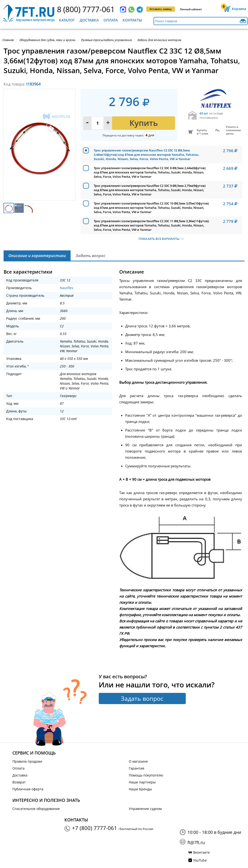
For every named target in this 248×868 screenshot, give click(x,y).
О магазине (138, 761)
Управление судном (145, 809)
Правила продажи (27, 761)
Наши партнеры (142, 782)
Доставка (89, 20)
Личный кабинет (191, 9)
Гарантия (137, 768)
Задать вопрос (142, 698)
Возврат (19, 782)
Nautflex (67, 288)
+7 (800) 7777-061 (95, 828)
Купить (144, 123)
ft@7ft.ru (196, 842)
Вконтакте (201, 852)
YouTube (200, 860)
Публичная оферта (28, 789)
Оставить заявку (161, 9)
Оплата (111, 20)
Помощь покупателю (146, 775)
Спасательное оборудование (36, 809)
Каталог (67, 20)
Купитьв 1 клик (203, 132)
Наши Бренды (140, 789)
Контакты (132, 20)
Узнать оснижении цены (233, 130)
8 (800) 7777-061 (86, 9)
